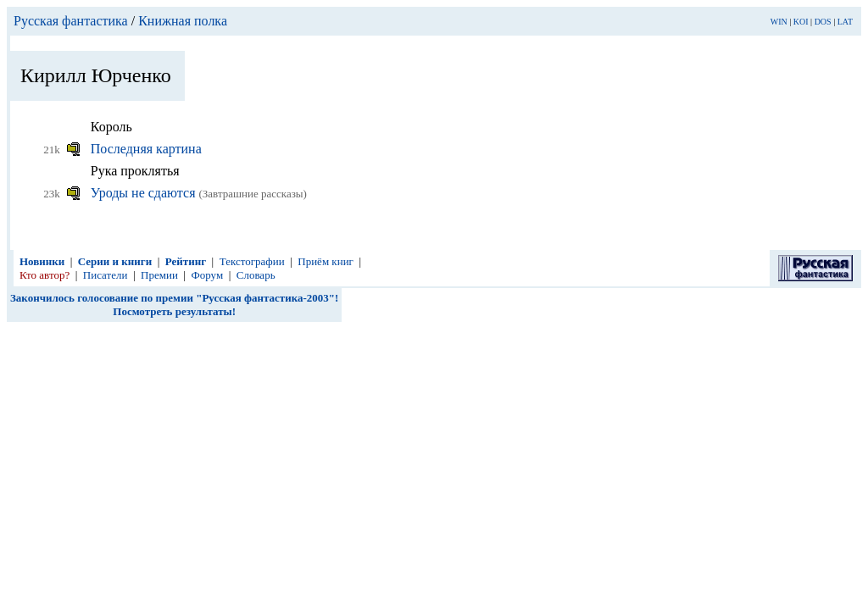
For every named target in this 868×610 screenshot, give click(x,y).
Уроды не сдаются (145, 193)
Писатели (106, 275)
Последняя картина (146, 149)
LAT (845, 22)
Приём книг (325, 261)
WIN (779, 22)
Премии (159, 275)
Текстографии (252, 261)
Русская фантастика (71, 21)
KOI (801, 22)
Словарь (256, 275)
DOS (823, 22)
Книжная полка (183, 21)
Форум (207, 275)
